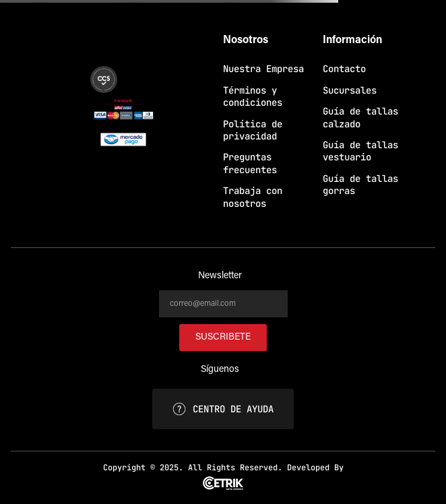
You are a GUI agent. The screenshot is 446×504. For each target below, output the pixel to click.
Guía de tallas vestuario (360, 151)
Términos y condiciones (253, 96)
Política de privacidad (253, 130)
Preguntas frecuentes (250, 163)
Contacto (344, 69)
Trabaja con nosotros (253, 197)
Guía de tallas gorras (360, 185)
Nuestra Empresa (263, 69)
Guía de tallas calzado (360, 117)
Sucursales (350, 90)
